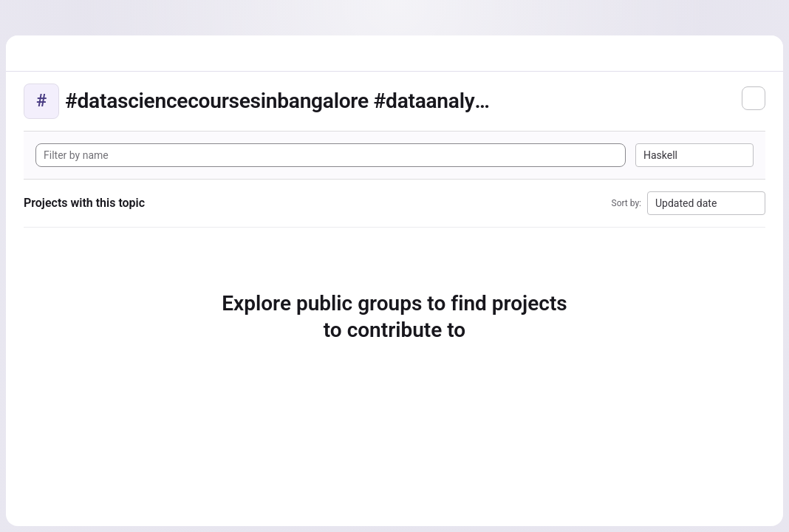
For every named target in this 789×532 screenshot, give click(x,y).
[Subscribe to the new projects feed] (754, 98)
